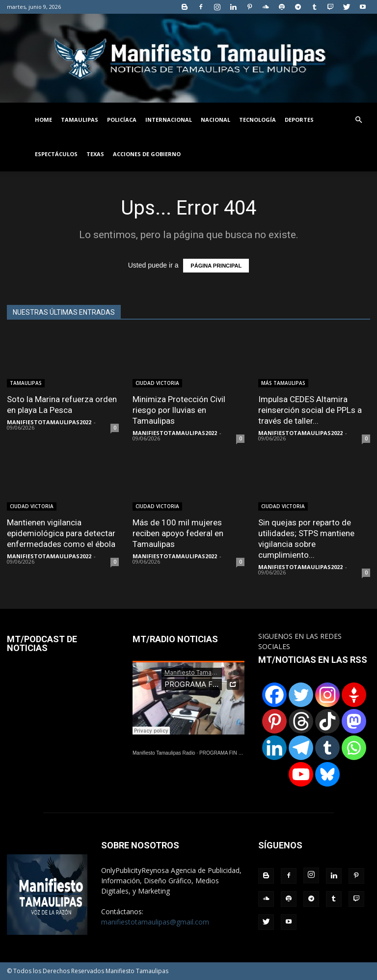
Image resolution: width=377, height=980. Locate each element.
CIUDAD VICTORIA (157, 383)
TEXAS (95, 154)
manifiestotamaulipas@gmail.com (155, 922)
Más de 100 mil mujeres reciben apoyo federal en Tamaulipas (178, 533)
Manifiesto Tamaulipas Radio (164, 753)
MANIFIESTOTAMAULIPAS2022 (49, 422)
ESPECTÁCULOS (56, 154)
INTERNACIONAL (169, 120)
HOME (43, 120)
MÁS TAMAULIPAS (283, 383)
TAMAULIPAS (80, 120)
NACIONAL (215, 120)
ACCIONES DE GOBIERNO (147, 154)
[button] (358, 120)
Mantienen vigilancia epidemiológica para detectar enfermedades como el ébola (61, 533)
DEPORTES (299, 120)
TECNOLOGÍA (257, 120)
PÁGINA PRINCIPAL (216, 266)
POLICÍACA (122, 120)
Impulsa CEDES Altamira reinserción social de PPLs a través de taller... (310, 410)
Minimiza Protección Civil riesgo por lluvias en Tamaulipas (179, 410)
